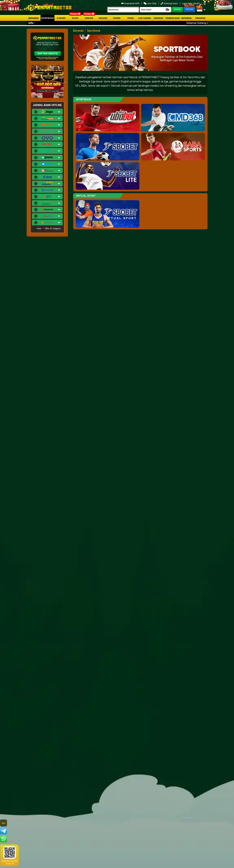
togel (131, 18)
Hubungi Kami (169, 3)
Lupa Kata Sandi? (191, 3)
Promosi (200, 18)
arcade (103, 18)
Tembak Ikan (173, 18)
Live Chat (150, 3)
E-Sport (61, 18)
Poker (117, 18)
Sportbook (47, 18)
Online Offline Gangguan (47, 228)
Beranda (34, 18)
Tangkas (158, 18)
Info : (32, 23)
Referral (187, 18)
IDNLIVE (89, 18)
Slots (75, 18)
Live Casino (145, 18)
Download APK (131, 3)
